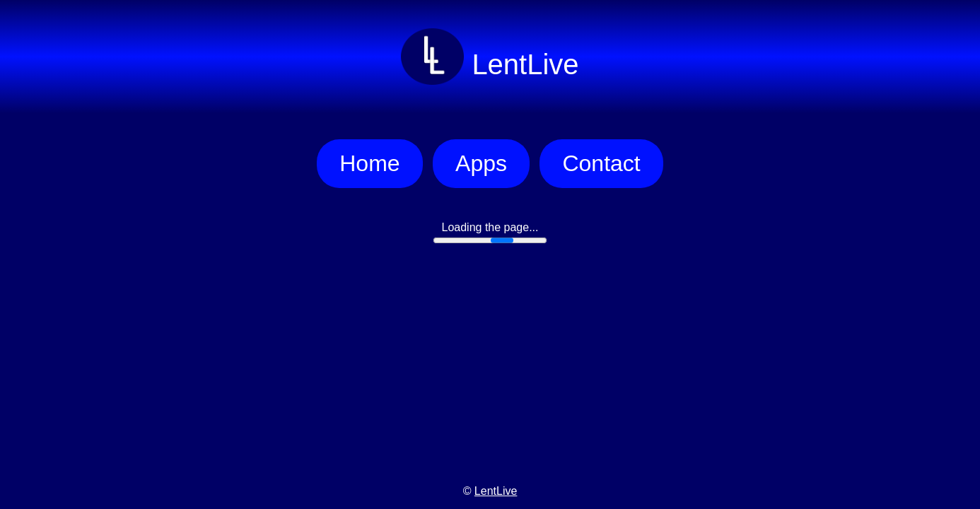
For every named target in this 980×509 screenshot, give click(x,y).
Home (369, 163)
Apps (481, 163)
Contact (601, 163)
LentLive (496, 491)
